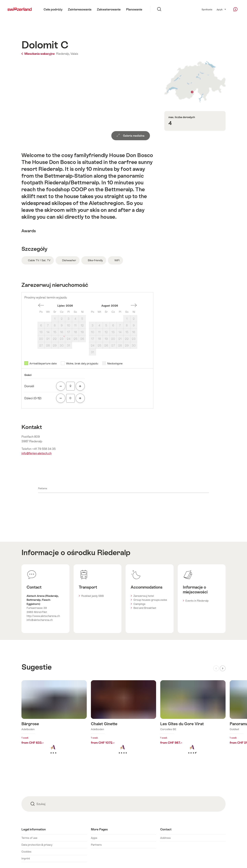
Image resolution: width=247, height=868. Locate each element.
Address (165, 838)
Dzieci (33, 398)
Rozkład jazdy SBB (93, 596)
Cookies (26, 852)
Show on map (195, 82)
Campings (139, 604)
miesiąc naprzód (134, 305)
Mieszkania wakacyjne (38, 54)
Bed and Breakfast (145, 608)
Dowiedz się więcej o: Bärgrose (54, 723)
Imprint (26, 858)
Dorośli (29, 386)
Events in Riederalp (197, 601)
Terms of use (29, 838)
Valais (74, 54)
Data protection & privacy (37, 845)
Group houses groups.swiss (150, 600)
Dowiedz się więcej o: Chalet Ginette (124, 723)
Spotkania (207, 9)
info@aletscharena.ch (40, 620)
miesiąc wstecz (41, 305)
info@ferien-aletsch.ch (36, 453)
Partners (96, 845)
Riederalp (114, 553)
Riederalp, (63, 54)
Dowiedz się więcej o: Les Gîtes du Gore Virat (193, 723)
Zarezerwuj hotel (144, 596)
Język (221, 9)
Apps (94, 838)
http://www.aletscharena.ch (43, 616)
